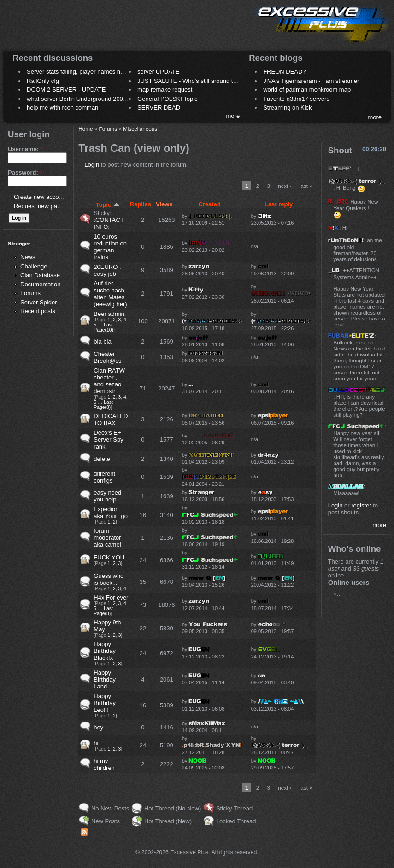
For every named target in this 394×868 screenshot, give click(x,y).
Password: (25, 172)
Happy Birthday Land (105, 679)
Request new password (45, 206)
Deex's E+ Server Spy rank (108, 440)
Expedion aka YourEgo (111, 513)
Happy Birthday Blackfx (105, 651)
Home (85, 129)
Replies (141, 204)
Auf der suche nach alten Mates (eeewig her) (110, 294)
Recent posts (38, 311)
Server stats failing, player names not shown (85, 72)
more (233, 116)
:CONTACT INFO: (109, 223)
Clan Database (40, 275)
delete (102, 459)
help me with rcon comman (62, 108)
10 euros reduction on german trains (110, 247)
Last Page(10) (103, 327)
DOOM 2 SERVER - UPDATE (66, 90)
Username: (25, 149)
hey (98, 727)
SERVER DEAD (159, 108)
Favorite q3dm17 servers (296, 99)
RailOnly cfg (43, 81)
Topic (108, 205)
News (28, 257)
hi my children (104, 764)
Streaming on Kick (288, 108)
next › (285, 186)
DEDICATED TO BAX (111, 419)
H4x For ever (111, 597)
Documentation (40, 284)
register (361, 505)
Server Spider (38, 302)
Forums (30, 293)
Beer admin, (110, 314)
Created (209, 204)
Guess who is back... (109, 579)
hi (96, 743)
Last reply (279, 204)
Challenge (34, 266)
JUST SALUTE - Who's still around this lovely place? (207, 81)
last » (306, 186)
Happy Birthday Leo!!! (105, 703)
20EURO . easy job (107, 270)
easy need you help (107, 496)
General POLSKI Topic (168, 99)
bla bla (102, 341)
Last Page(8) (103, 405)
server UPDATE (159, 72)
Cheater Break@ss (107, 357)
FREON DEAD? (284, 72)
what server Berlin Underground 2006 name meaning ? (100, 99)
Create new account (41, 197)
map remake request (165, 90)
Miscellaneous (140, 129)
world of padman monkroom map (307, 90)
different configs (104, 477)
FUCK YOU (109, 557)
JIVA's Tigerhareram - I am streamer (311, 81)
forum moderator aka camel (107, 538)
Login (92, 165)
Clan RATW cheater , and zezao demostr (109, 381)
